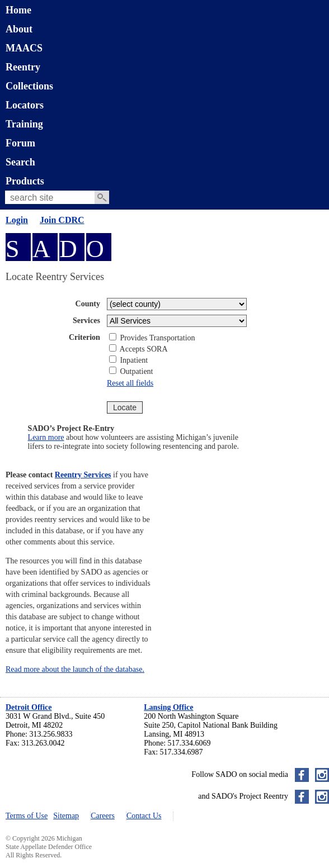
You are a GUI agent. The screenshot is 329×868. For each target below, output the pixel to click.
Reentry (23, 67)
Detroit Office (29, 707)
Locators (25, 105)
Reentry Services (83, 475)
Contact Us (144, 816)
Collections (29, 86)
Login (17, 220)
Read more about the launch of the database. (75, 669)
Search (20, 162)
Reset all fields (130, 383)
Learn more (46, 437)
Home (18, 10)
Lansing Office (168, 707)
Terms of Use (27, 816)
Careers (103, 816)
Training (24, 124)
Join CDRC (62, 220)
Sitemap (66, 816)
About (19, 29)
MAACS (24, 48)
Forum (20, 143)
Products (25, 181)
